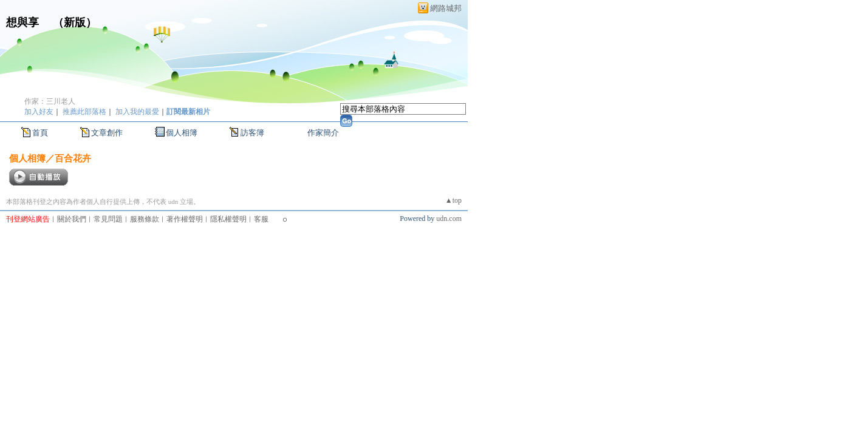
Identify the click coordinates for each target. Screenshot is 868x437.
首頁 (40, 133)
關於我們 (72, 219)
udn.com (449, 218)
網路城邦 (446, 8)
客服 (261, 219)
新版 (75, 22)
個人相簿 (182, 133)
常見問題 (108, 219)
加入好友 (39, 112)
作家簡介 (323, 133)
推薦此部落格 (84, 112)
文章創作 (107, 133)
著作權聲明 (185, 219)
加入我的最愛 (137, 112)
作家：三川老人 (50, 101)
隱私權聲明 (228, 219)
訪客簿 (252, 133)
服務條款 (145, 219)
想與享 (24, 22)
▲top (453, 200)
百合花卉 (73, 158)
